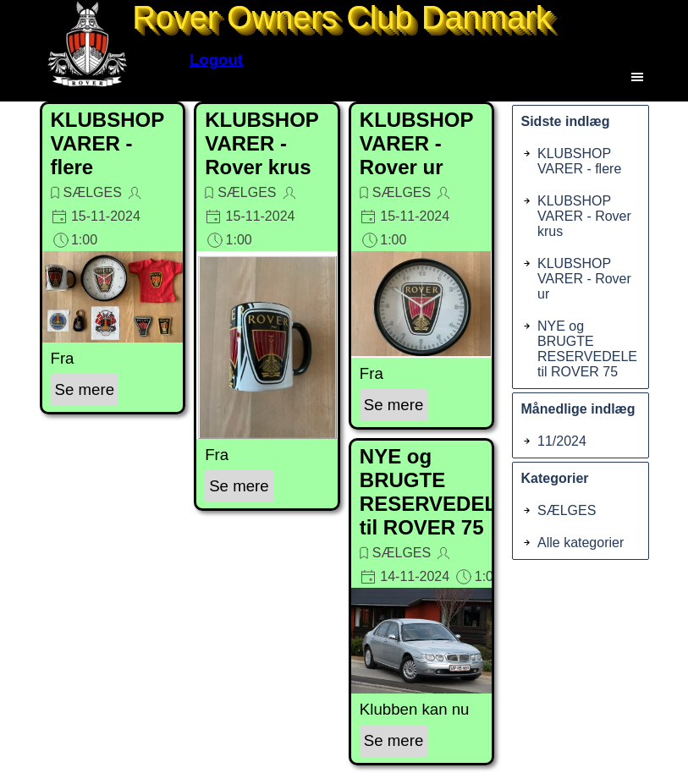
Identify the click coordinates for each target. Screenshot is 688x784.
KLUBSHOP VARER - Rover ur (416, 143)
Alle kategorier (581, 543)
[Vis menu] (638, 77)
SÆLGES (93, 192)
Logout (216, 60)
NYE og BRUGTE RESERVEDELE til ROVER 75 (435, 492)
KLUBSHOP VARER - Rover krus (261, 143)
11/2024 (562, 441)
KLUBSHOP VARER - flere (107, 143)
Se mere (85, 389)
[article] (113, 258)
